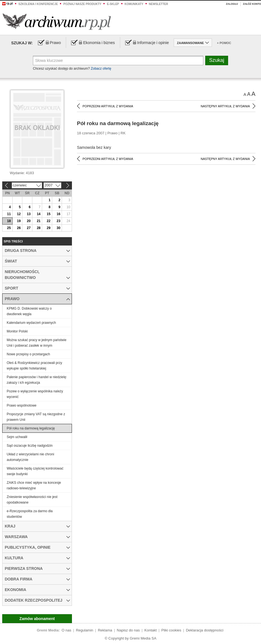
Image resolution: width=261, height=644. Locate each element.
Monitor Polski (17, 331)
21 (39, 221)
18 (9, 221)
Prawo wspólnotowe (22, 405)
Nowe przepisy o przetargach (28, 354)
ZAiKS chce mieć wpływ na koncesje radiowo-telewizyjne (34, 485)
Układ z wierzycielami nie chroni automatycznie (30, 457)
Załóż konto (252, 4)
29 (48, 228)
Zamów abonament (37, 619)
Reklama (105, 630)
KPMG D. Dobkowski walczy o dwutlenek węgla (29, 311)
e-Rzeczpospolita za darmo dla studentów (30, 514)
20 (29, 221)
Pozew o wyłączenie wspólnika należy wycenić (35, 394)
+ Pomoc (224, 43)
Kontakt (151, 630)
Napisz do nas (128, 630)
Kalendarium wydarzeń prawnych (31, 323)
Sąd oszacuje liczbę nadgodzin (30, 446)
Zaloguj (232, 4)
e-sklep (113, 4)
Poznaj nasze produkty (82, 4)
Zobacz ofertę (101, 69)
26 (19, 228)
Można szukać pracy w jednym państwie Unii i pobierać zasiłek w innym (37, 343)
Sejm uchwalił (17, 437)
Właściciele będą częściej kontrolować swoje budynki (35, 471)
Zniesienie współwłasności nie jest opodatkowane (32, 500)
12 (19, 214)
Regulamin (84, 630)
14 (39, 214)
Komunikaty (134, 4)
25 (9, 228)
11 (9, 214)
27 (29, 228)
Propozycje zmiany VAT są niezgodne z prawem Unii (36, 417)
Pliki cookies (171, 630)
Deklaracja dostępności (205, 630)
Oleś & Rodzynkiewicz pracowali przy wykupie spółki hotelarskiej (34, 366)
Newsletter (159, 4)
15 (48, 214)
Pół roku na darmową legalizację (31, 428)
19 (19, 221)
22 (48, 221)
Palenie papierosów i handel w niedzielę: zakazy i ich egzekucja (37, 380)
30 (58, 228)
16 (58, 214)
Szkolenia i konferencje (38, 4)
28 (39, 228)
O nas (67, 630)
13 (29, 214)
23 (58, 221)
